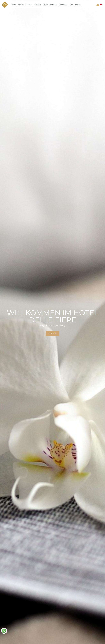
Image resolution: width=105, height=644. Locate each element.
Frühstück (37, 5)
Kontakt (78, 5)
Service (21, 5)
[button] (101, 5)
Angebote (53, 5)
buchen (52, 333)
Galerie (45, 5)
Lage (71, 5)
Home (14, 5)
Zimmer (29, 5)
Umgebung (63, 5)
